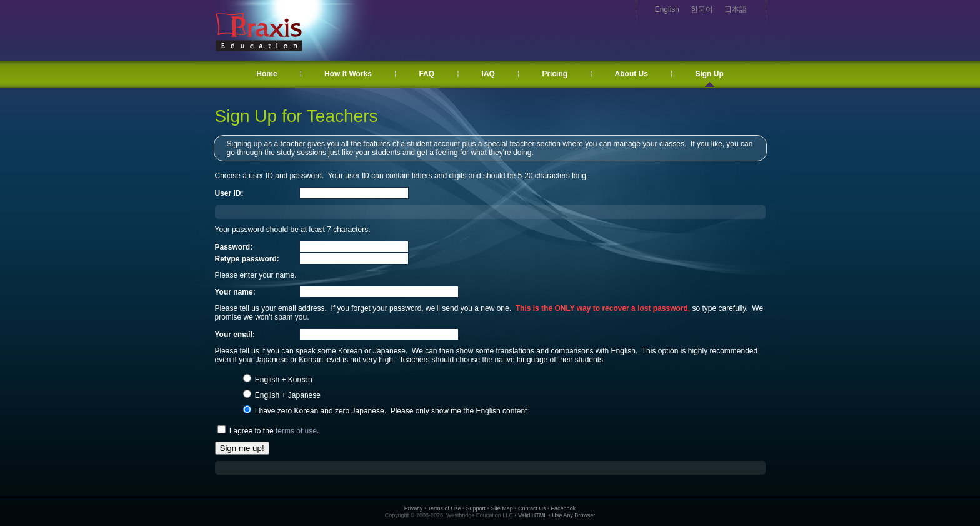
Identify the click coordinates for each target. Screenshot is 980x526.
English (667, 9)
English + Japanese (287, 395)
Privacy (414, 508)
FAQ (427, 74)
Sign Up (709, 74)
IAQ (488, 74)
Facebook (564, 508)
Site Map (502, 508)
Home (267, 74)
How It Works (348, 74)
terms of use (296, 431)
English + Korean (283, 380)
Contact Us (532, 508)
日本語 (736, 9)
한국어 (702, 9)
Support (476, 508)
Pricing (555, 74)
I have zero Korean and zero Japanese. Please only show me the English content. (391, 411)
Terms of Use (444, 508)
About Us (632, 74)
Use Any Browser (573, 515)
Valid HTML (532, 515)
